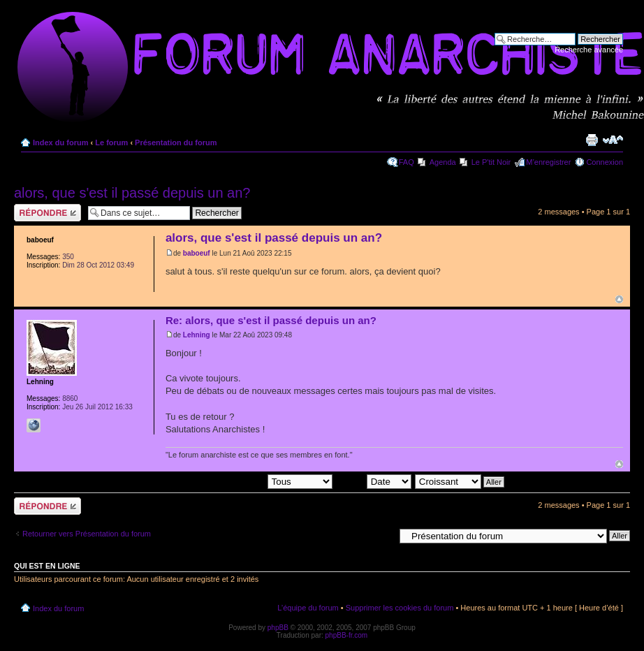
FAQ (407, 162)
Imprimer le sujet (592, 140)
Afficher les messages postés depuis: (235, 481)
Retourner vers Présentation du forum (87, 534)
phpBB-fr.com (347, 635)
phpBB (278, 628)
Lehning (197, 335)
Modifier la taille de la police (613, 140)
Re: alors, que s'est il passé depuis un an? (271, 320)
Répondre (47, 213)
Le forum (111, 142)
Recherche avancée (589, 50)
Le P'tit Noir (491, 162)
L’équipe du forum (308, 608)
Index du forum (60, 142)
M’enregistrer (548, 162)
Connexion (605, 162)
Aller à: (382, 535)
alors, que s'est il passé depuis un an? (132, 193)
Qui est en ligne (47, 566)
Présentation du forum (176, 142)
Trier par (373, 481)
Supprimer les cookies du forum (400, 608)
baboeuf (197, 253)
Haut (619, 299)
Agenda (443, 162)
